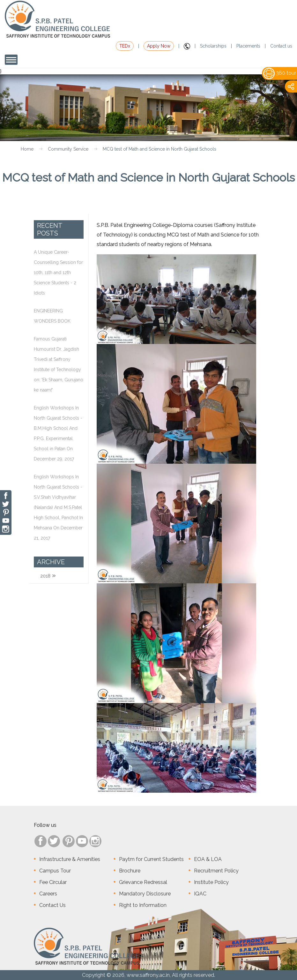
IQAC (200, 894)
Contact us (281, 46)
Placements (248, 46)
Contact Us (52, 905)
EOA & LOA (208, 859)
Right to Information (143, 905)
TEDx (125, 46)
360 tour (280, 73)
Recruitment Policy (216, 871)
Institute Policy (211, 882)
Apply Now (159, 46)
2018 (45, 576)
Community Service (68, 149)
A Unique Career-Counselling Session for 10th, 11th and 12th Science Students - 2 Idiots (58, 273)
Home (27, 149)
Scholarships (213, 46)
